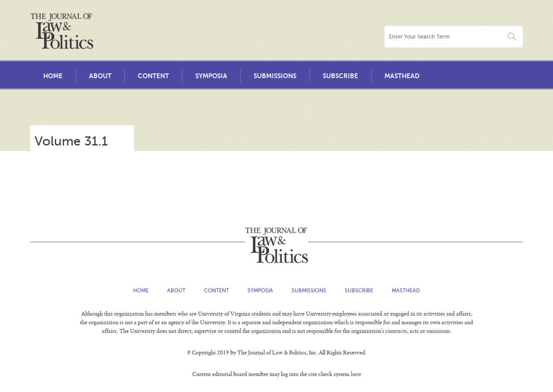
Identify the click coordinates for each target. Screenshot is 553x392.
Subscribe (340, 76)
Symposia (211, 76)
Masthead (402, 76)
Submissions (275, 76)
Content (153, 76)
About (100, 76)
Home (53, 76)
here (356, 375)
